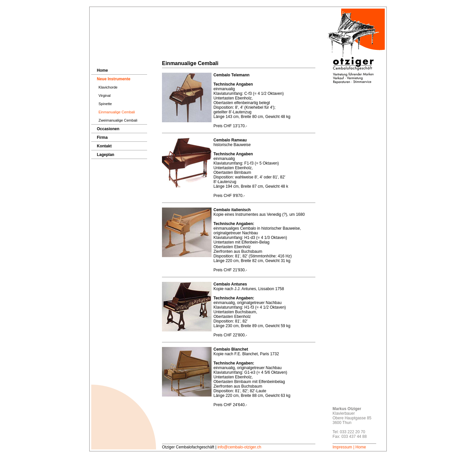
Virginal (105, 95)
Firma (102, 137)
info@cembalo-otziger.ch (239, 447)
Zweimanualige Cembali (118, 120)
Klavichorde (108, 87)
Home (102, 70)
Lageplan (106, 155)
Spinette (105, 104)
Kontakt (104, 146)
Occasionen (108, 129)
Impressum (342, 447)
